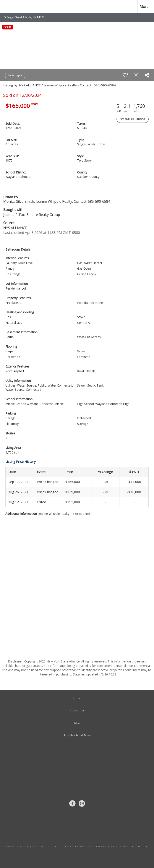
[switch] (125, 75)
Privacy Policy (46, 847)
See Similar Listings (133, 119)
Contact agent (15, 75)
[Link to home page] (6, 6)
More (144, 6)
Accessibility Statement (85, 847)
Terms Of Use (17, 847)
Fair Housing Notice (129, 847)
